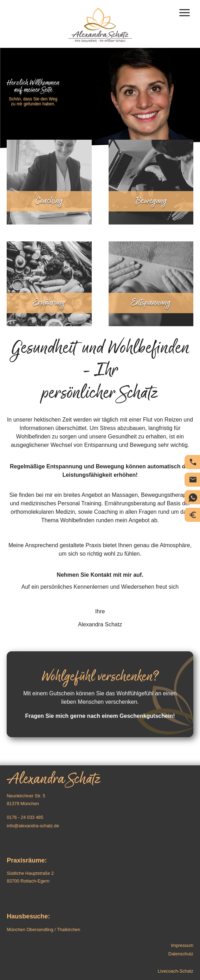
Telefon (193, 462)
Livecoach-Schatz (176, 971)
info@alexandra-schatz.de (33, 826)
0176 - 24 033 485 (25, 817)
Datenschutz (181, 954)
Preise (193, 515)
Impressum (182, 945)
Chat (193, 498)
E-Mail (193, 480)
